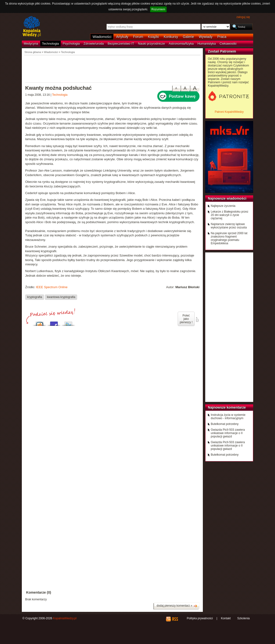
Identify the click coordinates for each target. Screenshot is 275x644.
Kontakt (226, 618)
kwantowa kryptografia (61, 297)
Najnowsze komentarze (227, 407)
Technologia (50, 44)
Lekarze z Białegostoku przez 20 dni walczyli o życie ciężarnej (230, 215)
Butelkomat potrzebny (225, 424)
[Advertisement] (112, 68)
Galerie (188, 37)
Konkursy (171, 37)
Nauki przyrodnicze (152, 44)
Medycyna (31, 44)
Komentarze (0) (39, 592)
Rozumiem (158, 9)
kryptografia (35, 297)
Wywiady (206, 37)
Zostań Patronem (222, 51)
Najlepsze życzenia (223, 206)
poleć (197, 320)
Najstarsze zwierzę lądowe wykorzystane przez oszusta (229, 226)
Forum (138, 37)
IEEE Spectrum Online (52, 287)
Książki (153, 37)
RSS (175, 619)
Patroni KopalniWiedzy (229, 112)
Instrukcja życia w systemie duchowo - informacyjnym (228, 417)
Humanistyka (207, 44)
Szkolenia (243, 618)
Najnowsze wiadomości (227, 198)
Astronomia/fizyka (181, 44)
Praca (222, 37)
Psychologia (71, 44)
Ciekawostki (228, 44)
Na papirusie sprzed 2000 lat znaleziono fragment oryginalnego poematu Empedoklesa (229, 238)
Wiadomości (102, 37)
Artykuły (122, 37)
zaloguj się (243, 17)
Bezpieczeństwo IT (121, 44)
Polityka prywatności (200, 618)
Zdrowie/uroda (94, 44)
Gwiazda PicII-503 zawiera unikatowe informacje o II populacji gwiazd (228, 433)
